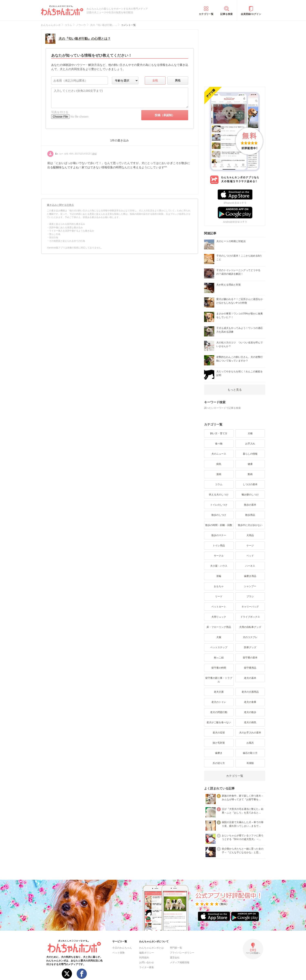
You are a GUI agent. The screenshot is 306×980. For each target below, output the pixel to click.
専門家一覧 (176, 948)
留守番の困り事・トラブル (219, 680)
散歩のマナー (219, 535)
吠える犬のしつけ (219, 495)
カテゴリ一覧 (206, 14)
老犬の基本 (250, 678)
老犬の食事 (250, 702)
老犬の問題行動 (219, 712)
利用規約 (144, 958)
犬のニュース (219, 454)
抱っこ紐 (219, 658)
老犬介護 (219, 692)
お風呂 (250, 743)
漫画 (219, 474)
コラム (219, 484)
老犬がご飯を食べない (219, 722)
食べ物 (219, 444)
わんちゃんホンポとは (151, 948)
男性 (178, 80)
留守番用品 (250, 668)
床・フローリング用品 (219, 627)
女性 (155, 80)
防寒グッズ (250, 647)
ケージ (250, 546)
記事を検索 (226, 14)
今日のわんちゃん (122, 948)
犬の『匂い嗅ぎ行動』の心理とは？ (85, 39)
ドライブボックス (250, 617)
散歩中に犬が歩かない (250, 525)
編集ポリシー (147, 953)
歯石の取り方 (250, 753)
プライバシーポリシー (182, 953)
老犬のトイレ (219, 702)
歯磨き (219, 753)
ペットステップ (219, 647)
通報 (94, 154)
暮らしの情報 (250, 454)
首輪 (219, 576)
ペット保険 (118, 953)
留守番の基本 (250, 658)
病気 (219, 464)
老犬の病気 (250, 722)
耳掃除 (250, 763)
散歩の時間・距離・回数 (219, 525)
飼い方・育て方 (219, 433)
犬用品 (250, 535)
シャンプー (250, 586)
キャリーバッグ (250, 607)
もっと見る (235, 390)
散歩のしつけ (219, 515)
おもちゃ (219, 586)
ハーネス (250, 566)
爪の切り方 (219, 763)
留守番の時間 (219, 668)
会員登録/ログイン (251, 14)
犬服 (219, 637)
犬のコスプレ (250, 637)
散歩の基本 (250, 505)
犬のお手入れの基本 (250, 733)
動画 (250, 474)
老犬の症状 (219, 733)
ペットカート (219, 607)
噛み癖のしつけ (250, 495)
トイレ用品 (219, 546)
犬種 (250, 433)
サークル (219, 556)
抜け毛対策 (219, 743)
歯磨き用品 (250, 576)
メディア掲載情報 (180, 962)
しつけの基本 (250, 484)
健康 (250, 464)
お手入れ (250, 444)
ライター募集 (147, 967)
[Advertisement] (235, 55)
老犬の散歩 (250, 712)
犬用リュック (219, 617)
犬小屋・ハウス (219, 566)
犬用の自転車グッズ (250, 627)
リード (219, 596)
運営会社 (175, 958)
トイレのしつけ (219, 505)
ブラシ (250, 596)
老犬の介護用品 (250, 692)
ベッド (250, 556)
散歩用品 (250, 515)
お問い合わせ (147, 962)
